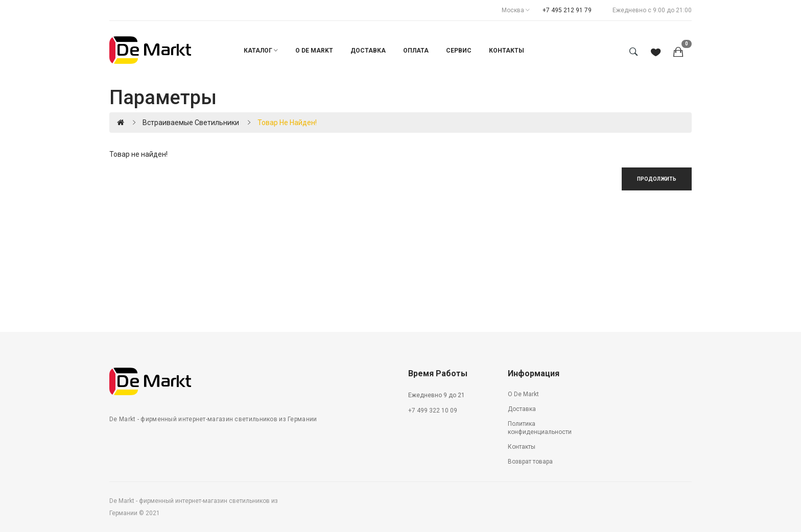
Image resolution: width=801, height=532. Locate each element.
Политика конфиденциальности (540, 428)
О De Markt (523, 394)
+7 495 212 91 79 (567, 10)
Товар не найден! (287, 123)
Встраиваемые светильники (191, 123)
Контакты (522, 447)
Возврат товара (530, 462)
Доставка (522, 409)
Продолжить (657, 179)
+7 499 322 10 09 (433, 410)
